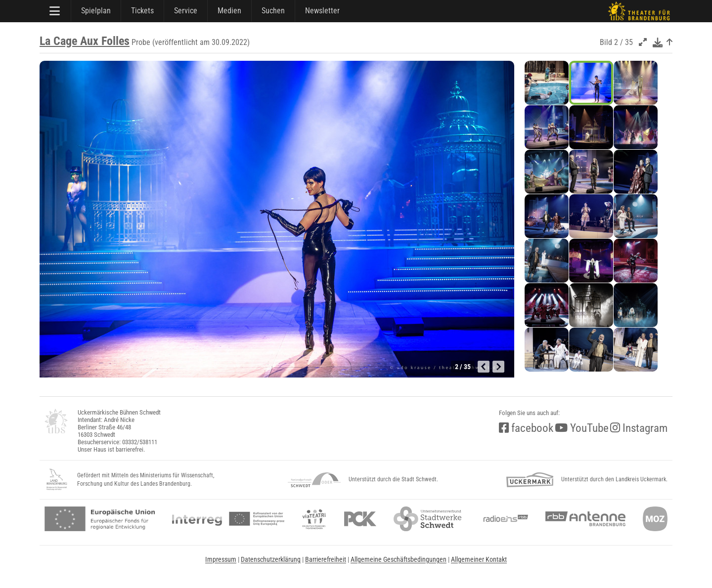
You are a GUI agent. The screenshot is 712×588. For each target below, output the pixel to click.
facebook (526, 428)
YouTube (582, 428)
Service (186, 11)
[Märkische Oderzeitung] (655, 519)
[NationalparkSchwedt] (314, 480)
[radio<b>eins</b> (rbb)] (504, 519)
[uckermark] (530, 480)
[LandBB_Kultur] (57, 480)
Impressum (221, 559)
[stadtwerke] (428, 519)
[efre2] (100, 519)
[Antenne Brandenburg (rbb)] (585, 519)
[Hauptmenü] (55, 11)
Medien (229, 11)
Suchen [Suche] (273, 11)
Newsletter (322, 11)
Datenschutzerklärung (271, 559)
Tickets (142, 11)
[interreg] (228, 519)
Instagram (639, 428)
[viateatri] (314, 519)
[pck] (360, 519)
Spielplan (96, 11)
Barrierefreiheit (326, 559)
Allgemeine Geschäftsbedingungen (399, 559)
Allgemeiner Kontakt (479, 559)
